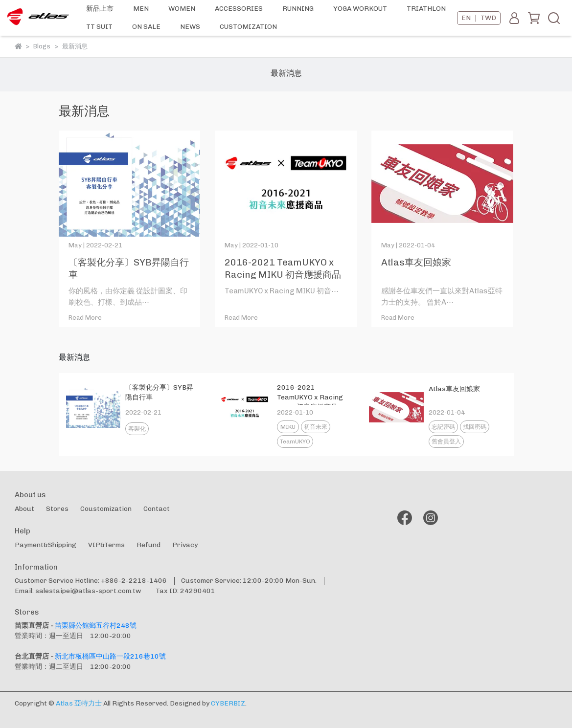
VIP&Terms (106, 545)
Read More (85, 318)
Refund (149, 545)
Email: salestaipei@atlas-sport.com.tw (78, 591)
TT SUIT (99, 27)
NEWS (190, 27)
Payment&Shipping (46, 545)
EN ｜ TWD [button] (479, 18)
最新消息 (286, 73)
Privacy (185, 545)
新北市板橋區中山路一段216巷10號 (110, 656)
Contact (157, 509)
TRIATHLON (426, 9)
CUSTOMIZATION (248, 27)
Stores (57, 509)
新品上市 (100, 9)
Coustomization (106, 509)
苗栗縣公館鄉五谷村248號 (96, 626)
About (24, 509)
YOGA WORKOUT (360, 9)
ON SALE (146, 27)
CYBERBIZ (228, 703)
